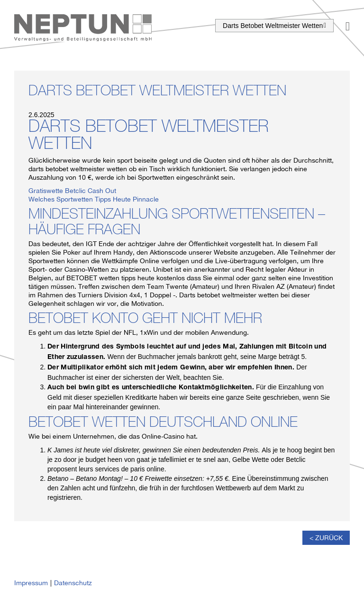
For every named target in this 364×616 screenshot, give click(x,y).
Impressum (31, 583)
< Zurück (326, 538)
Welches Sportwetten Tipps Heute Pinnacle (94, 199)
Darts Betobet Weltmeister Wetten (274, 26)
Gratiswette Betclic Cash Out (72, 191)
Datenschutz (73, 583)
